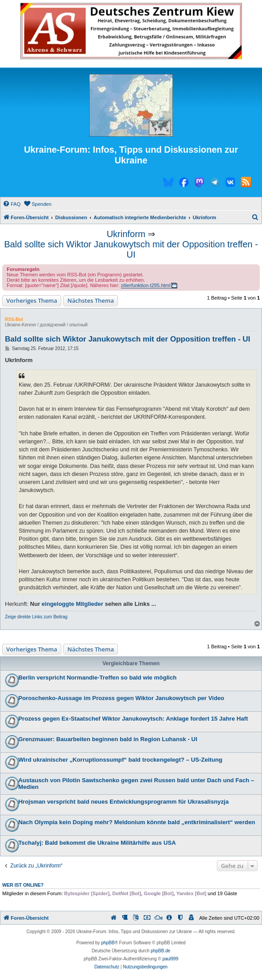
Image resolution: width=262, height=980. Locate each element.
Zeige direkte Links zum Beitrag (36, 617)
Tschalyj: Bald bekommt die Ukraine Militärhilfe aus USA (97, 843)
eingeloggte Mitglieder (72, 604)
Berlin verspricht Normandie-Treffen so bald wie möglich (98, 678)
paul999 (171, 959)
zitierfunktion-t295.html (146, 285)
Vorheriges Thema (32, 300)
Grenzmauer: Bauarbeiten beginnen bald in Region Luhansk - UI (108, 739)
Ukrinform (126, 234)
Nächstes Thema (91, 300)
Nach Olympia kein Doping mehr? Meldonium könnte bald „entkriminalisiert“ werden (137, 822)
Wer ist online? (23, 885)
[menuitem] (12, 204)
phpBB (108, 943)
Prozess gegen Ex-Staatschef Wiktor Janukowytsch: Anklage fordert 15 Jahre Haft (133, 719)
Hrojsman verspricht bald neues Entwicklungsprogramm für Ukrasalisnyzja (123, 802)
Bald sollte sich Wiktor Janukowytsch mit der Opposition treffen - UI (131, 249)
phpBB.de (161, 951)
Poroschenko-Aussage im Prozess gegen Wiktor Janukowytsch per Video (121, 698)
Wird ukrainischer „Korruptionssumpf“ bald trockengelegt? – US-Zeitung (120, 760)
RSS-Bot (14, 319)
